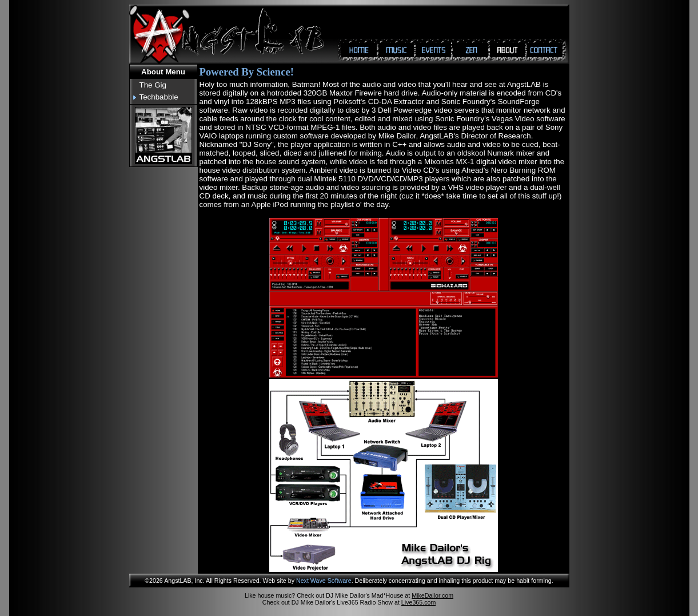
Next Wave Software (324, 581)
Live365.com (418, 602)
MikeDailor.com (432, 595)
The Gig (153, 85)
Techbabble (159, 97)
